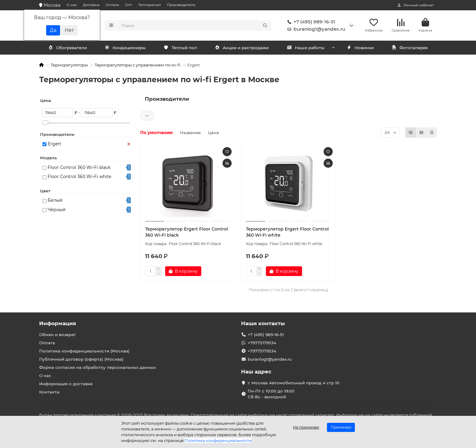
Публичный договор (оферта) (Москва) (81, 359)
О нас (72, 5)
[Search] (195, 25)
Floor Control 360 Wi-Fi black (79, 167)
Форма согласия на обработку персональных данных (97, 367)
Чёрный (57, 210)
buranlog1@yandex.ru (315, 29)
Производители (181, 5)
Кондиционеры (69, 48)
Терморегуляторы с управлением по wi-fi (138, 65)
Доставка (91, 5)
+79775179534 (262, 343)
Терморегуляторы (69, 65)
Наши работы (306, 48)
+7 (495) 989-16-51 (310, 22)
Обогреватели (126, 48)
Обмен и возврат (58, 335)
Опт (129, 5)
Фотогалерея (410, 48)
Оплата (112, 5)
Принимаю (341, 427)
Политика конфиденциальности (218, 440)
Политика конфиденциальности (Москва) (84, 351)
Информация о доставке (66, 384)
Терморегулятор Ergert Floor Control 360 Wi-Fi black (187, 232)
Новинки (360, 48)
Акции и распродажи (242, 48)
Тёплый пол (180, 48)
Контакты (49, 392)
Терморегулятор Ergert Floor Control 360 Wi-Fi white (287, 232)
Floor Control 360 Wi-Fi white (79, 177)
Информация (58, 323)
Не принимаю (306, 427)
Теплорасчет (150, 5)
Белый (55, 200)
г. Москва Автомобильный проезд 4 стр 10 (294, 383)
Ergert (54, 144)
